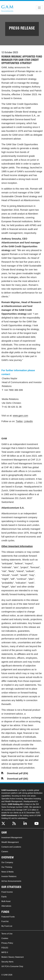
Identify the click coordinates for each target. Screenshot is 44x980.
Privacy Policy (7, 943)
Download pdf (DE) (18, 779)
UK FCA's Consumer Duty (12, 966)
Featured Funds (8, 917)
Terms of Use (7, 934)
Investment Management (12, 838)
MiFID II (5, 952)
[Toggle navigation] (39, 8)
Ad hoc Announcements (11, 881)
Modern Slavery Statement (12, 957)
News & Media (7, 872)
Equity (4, 897)
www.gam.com (20, 416)
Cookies (5, 938)
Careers (5, 852)
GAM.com (7, 8)
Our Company (7, 862)
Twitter (19, 421)
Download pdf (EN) (18, 773)
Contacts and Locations (11, 847)
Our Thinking (7, 867)
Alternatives (6, 906)
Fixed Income (7, 892)
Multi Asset (6, 901)
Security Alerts (7, 962)
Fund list (5, 921)
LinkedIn (28, 421)
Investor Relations (9, 876)
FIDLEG (5, 948)
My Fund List (7, 926)
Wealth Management (10, 842)
